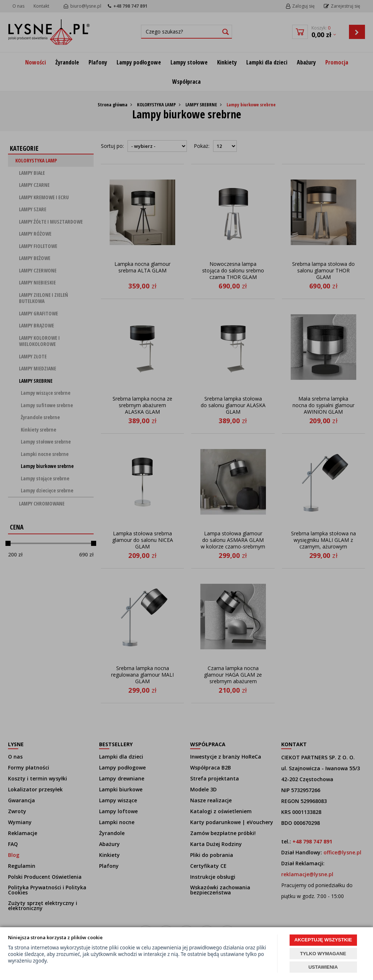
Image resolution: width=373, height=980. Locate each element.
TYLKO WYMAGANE (323, 954)
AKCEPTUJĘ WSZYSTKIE (323, 940)
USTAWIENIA (323, 967)
